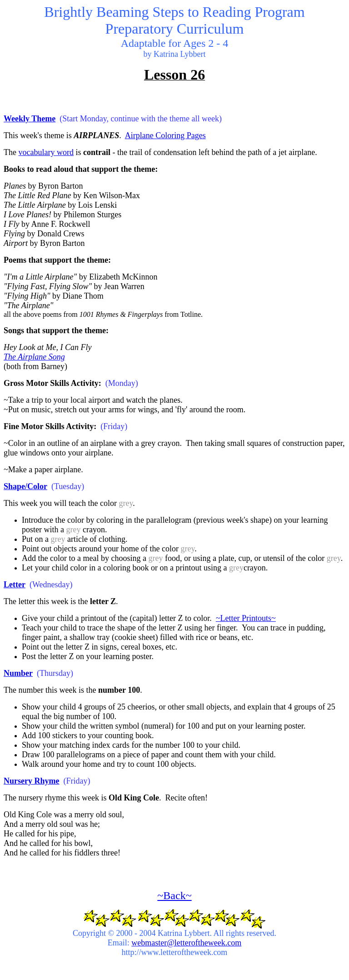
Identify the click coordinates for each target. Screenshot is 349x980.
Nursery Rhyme (31, 781)
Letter (15, 585)
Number (18, 673)
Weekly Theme (30, 119)
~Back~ (174, 895)
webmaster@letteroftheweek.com (186, 943)
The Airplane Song (34, 357)
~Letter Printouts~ (246, 618)
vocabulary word (46, 152)
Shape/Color (25, 486)
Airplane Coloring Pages (165, 135)
